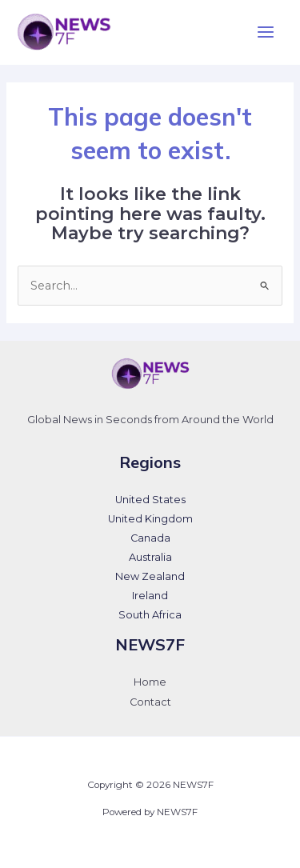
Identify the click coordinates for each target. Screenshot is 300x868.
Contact (150, 702)
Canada (150, 538)
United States (150, 500)
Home (150, 682)
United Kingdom (150, 519)
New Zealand (150, 576)
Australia (150, 557)
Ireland (150, 596)
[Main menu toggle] (266, 32)
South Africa (150, 615)
